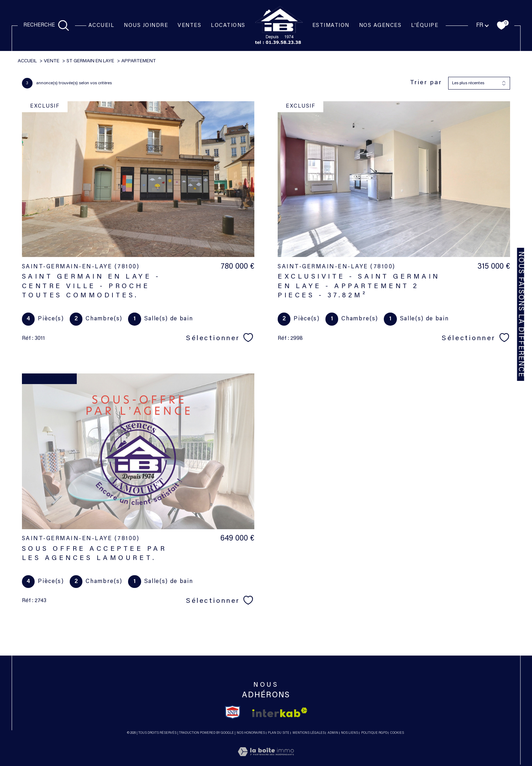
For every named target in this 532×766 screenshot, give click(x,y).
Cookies (397, 733)
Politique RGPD (374, 733)
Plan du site (279, 733)
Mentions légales (309, 733)
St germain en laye (90, 61)
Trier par (426, 83)
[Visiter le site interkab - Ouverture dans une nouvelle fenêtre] (280, 712)
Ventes (189, 26)
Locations (228, 26)
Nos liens (349, 733)
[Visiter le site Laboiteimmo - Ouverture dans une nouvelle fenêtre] (266, 760)
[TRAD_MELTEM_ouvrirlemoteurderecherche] (46, 26)
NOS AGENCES (380, 26)
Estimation (331, 26)
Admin (333, 733)
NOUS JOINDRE (146, 26)
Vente (52, 61)
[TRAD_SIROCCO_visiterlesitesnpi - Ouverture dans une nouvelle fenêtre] (233, 712)
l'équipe (425, 26)
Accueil (102, 26)
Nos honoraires (251, 733)
